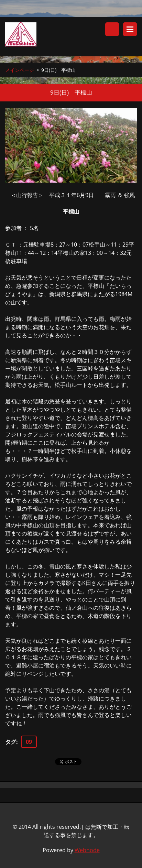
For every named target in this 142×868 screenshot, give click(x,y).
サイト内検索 (112, 29)
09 (29, 742)
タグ (11, 742)
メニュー (130, 29)
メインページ (20, 70)
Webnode (87, 850)
